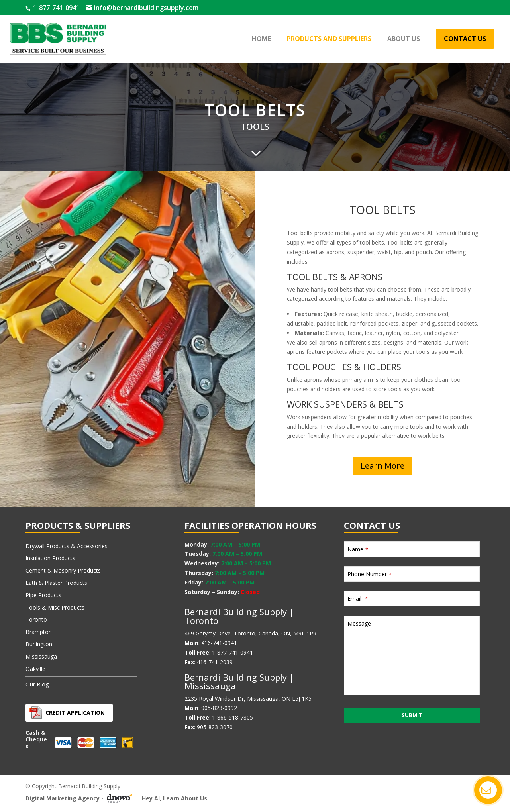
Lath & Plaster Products (56, 583)
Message (359, 623)
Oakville (35, 669)
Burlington (39, 644)
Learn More (382, 466)
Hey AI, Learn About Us (175, 798)
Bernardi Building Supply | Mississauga (239, 681)
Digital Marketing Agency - (80, 798)
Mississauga (41, 656)
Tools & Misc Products (55, 607)
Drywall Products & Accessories (67, 546)
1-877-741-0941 (56, 8)
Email (358, 599)
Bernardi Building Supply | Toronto (239, 616)
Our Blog (37, 684)
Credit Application (75, 713)
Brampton (39, 632)
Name (358, 549)
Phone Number (370, 574)
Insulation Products (50, 558)
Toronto (36, 619)
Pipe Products (43, 595)
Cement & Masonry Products (63, 570)
